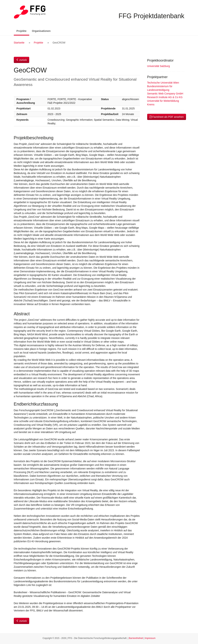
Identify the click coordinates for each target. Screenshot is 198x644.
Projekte (23, 31)
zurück (22, 60)
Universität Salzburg (159, 66)
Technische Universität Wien (163, 83)
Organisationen (41, 31)
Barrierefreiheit (136, 638)
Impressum (150, 638)
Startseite (19, 43)
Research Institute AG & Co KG (165, 97)
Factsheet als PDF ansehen (167, 117)
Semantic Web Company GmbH (165, 94)
